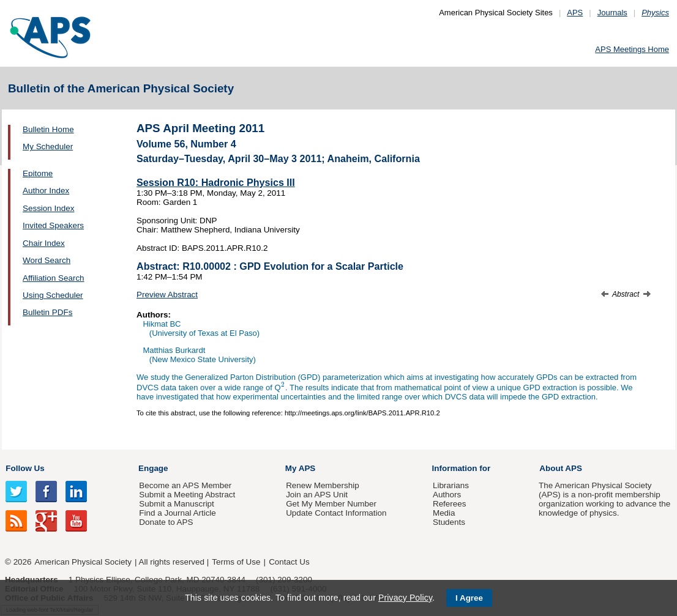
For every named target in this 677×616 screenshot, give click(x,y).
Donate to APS (166, 522)
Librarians (451, 485)
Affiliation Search (54, 278)
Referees (450, 504)
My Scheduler (48, 147)
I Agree (469, 598)
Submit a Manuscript (176, 504)
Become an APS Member (185, 485)
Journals (612, 13)
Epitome (38, 173)
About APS (561, 468)
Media (444, 513)
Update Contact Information (336, 513)
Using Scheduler (53, 295)
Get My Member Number (331, 504)
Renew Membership (323, 485)
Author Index (46, 191)
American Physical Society (83, 562)
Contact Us (289, 562)
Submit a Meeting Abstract (187, 495)
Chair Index (44, 243)
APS (575, 13)
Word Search (47, 260)
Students (449, 522)
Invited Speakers (53, 225)
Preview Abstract (167, 295)
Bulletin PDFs (47, 312)
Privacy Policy (405, 598)
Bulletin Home (48, 129)
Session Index (48, 208)
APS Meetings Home (632, 49)
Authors (447, 495)
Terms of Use (236, 562)
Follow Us (25, 468)
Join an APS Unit (317, 495)
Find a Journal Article (177, 513)
